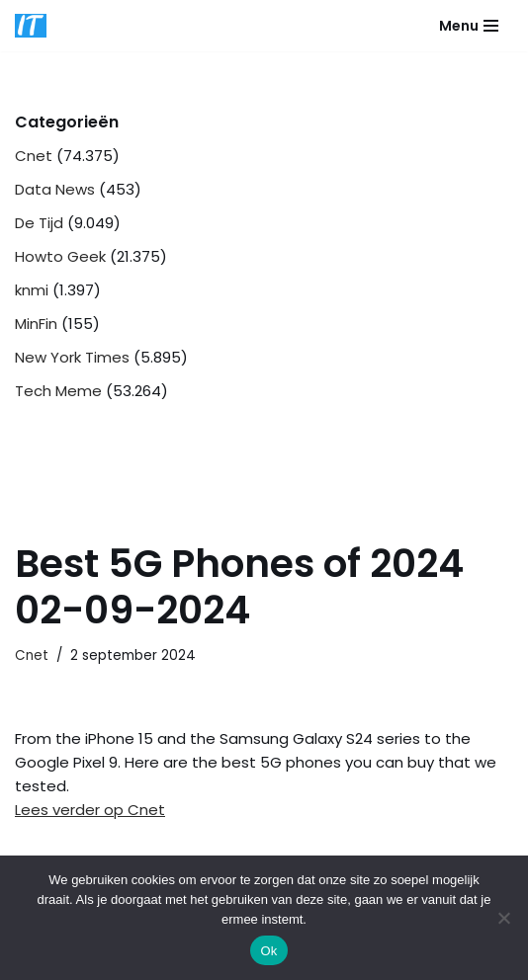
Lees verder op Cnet (90, 810)
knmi (32, 290)
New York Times (72, 357)
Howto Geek (60, 256)
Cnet (34, 156)
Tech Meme (58, 391)
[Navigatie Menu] (469, 26)
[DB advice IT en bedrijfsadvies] (31, 26)
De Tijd (39, 223)
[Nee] (503, 918)
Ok (268, 951)
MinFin (36, 324)
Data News (55, 189)
